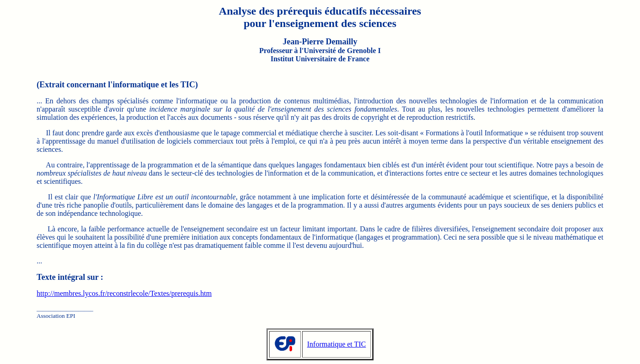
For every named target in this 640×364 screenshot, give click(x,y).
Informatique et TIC (337, 344)
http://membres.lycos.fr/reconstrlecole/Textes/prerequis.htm (124, 293)
